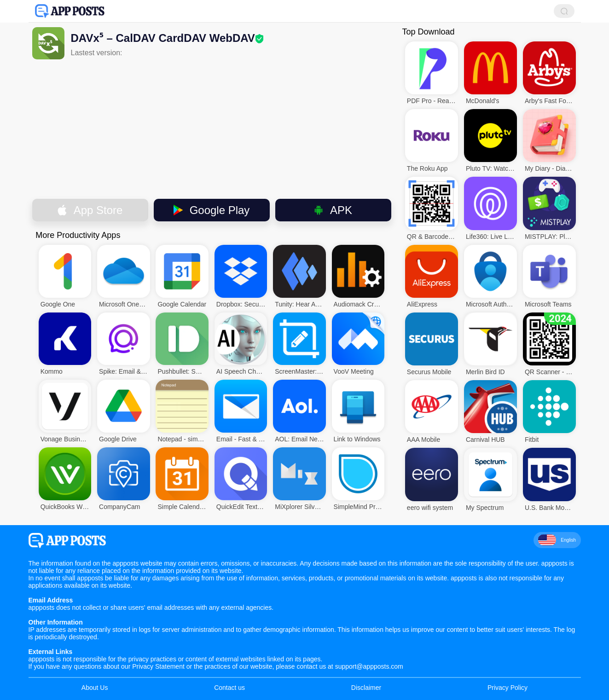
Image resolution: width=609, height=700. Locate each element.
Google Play (212, 210)
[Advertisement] (212, 128)
